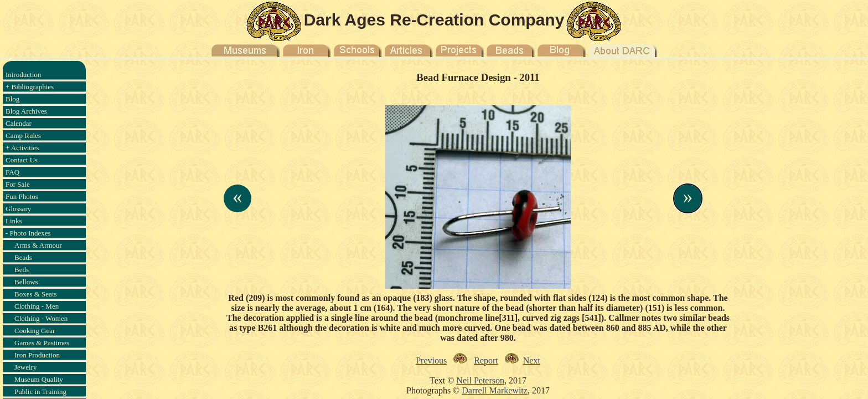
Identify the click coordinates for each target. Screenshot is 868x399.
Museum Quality (39, 379)
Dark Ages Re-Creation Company (434, 20)
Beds (22, 270)
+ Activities (22, 148)
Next (532, 360)
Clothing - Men (37, 306)
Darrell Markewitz (495, 390)
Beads (23, 257)
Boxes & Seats (36, 294)
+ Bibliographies (30, 87)
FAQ (12, 172)
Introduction (23, 75)
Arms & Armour (38, 245)
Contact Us (22, 160)
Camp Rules (23, 135)
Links (14, 221)
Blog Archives (26, 111)
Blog (12, 99)
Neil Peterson (480, 380)
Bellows (26, 282)
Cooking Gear (35, 331)
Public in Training (40, 392)
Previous (431, 360)
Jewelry (25, 367)
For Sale (18, 184)
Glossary (18, 209)
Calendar (19, 123)
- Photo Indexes (28, 233)
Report (486, 360)
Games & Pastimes (42, 343)
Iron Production (37, 355)
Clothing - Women (41, 318)
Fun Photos (22, 196)
